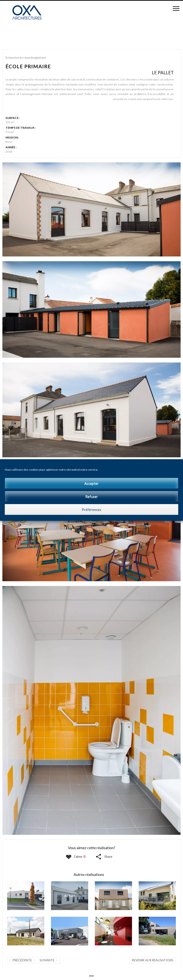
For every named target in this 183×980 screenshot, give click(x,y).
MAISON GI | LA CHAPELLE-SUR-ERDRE (157, 896)
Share (108, 857)
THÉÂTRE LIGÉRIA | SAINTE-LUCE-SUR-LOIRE (113, 931)
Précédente (22, 960)
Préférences (91, 510)
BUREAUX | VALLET (26, 931)
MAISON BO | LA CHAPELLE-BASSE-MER (157, 931)
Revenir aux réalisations (153, 960)
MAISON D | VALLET (113, 896)
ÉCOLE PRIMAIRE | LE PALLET (70, 896)
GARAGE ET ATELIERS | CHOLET (70, 931)
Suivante (47, 960)
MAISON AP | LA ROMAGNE (26, 896)
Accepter (91, 483)
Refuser (92, 496)
